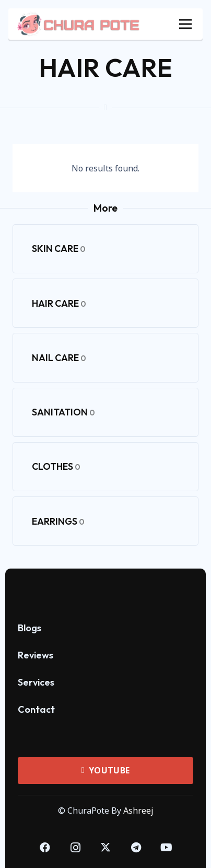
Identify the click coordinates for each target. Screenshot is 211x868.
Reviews (36, 655)
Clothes (56, 466)
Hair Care (59, 303)
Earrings (58, 521)
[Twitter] (105, 848)
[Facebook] (45, 848)
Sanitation (63, 412)
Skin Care (59, 248)
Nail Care (59, 358)
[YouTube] (166, 848)
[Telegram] (136, 848)
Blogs (30, 628)
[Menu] (185, 24)
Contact (36, 709)
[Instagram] (75, 848)
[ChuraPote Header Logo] (79, 24)
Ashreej (138, 811)
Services (36, 682)
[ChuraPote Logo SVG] (105, 588)
